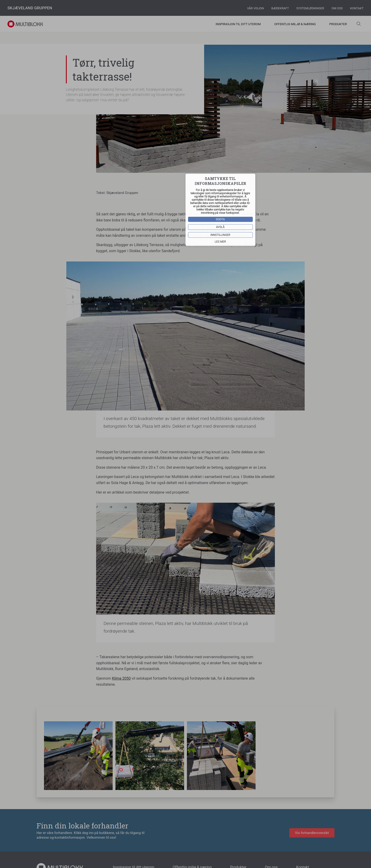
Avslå (221, 227)
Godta (221, 219)
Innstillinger (220, 235)
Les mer (220, 241)
